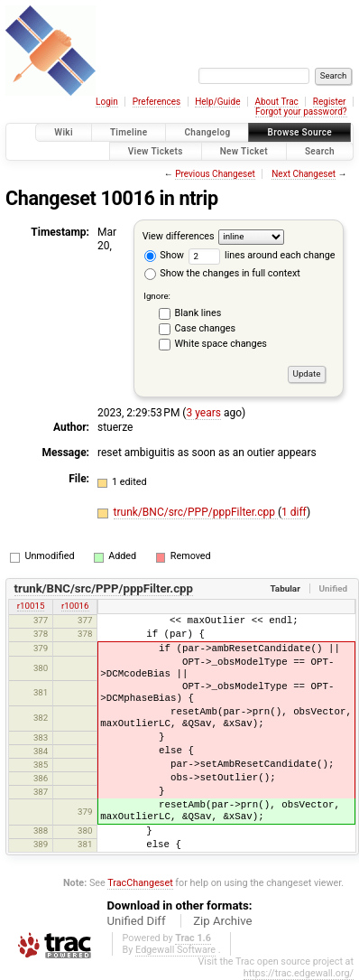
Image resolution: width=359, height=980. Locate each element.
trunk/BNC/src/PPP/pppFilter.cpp (196, 512)
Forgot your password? (301, 112)
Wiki (64, 132)
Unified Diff (136, 921)
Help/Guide (217, 102)
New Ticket (244, 151)
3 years (203, 413)
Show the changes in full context (222, 273)
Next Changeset (304, 174)
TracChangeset (140, 883)
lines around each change (262, 255)
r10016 (75, 606)
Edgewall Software (175, 950)
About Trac (276, 102)
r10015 (31, 606)
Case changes (206, 328)
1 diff (294, 512)
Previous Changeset (215, 174)
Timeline (129, 132)
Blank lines (198, 313)
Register (330, 102)
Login (107, 102)
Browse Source (299, 132)
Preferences (156, 102)
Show (164, 255)
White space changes (221, 344)
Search (320, 151)
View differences (179, 236)
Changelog (207, 132)
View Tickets (156, 151)
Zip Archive (222, 921)
